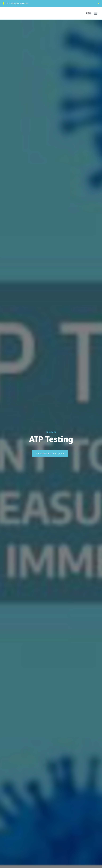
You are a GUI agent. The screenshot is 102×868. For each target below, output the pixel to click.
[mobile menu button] (96, 13)
